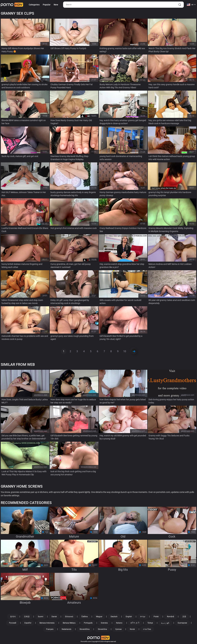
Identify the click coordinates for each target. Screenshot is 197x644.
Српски (118, 629)
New (56, 5)
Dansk (54, 617)
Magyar (99, 617)
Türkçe (150, 623)
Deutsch (114, 617)
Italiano (119, 623)
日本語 (27, 617)
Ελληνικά (69, 617)
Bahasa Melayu (69, 623)
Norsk (132, 629)
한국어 (13, 617)
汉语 (184, 617)
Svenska (104, 623)
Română (171, 617)
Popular (47, 5)
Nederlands (66, 629)
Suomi (41, 617)
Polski (156, 617)
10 (125, 351)
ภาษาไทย (147, 629)
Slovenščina (85, 629)
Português (88, 623)
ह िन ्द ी (135, 623)
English (129, 617)
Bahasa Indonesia (47, 623)
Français (50, 629)
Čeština (85, 617)
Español (28, 623)
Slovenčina (102, 629)
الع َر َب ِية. (165, 623)
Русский (13, 623)
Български (182, 623)
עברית (143, 617)
